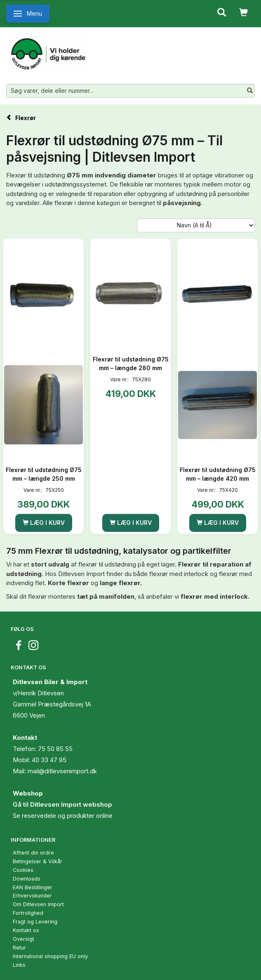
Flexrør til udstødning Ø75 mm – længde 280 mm (131, 364)
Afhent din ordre (33, 853)
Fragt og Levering (35, 922)
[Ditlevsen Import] (48, 51)
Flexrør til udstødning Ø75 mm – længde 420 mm (218, 474)
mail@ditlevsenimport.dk (62, 771)
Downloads (27, 879)
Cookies (23, 870)
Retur (19, 948)
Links (19, 965)
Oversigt (24, 939)
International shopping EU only (50, 956)
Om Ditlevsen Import (38, 904)
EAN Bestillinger (33, 887)
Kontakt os (26, 930)
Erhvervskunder (32, 896)
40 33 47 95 (49, 760)
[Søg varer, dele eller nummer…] (250, 91)
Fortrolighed (28, 913)
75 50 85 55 (55, 749)
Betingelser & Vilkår (38, 861)
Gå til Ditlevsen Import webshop (62, 804)
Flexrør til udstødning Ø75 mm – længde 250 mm (44, 474)
